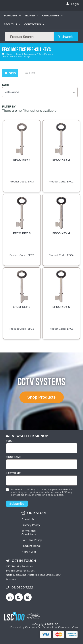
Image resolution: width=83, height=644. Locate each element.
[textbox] (29, 37)
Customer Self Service (38, 627)
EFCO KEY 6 (61, 307)
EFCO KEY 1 (22, 160)
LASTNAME (13, 473)
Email (10, 441)
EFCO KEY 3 (22, 233)
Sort (6, 85)
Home (7, 54)
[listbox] (40, 92)
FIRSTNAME (14, 457)
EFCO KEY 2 (61, 160)
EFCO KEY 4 (61, 233)
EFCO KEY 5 (22, 307)
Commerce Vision (69, 627)
